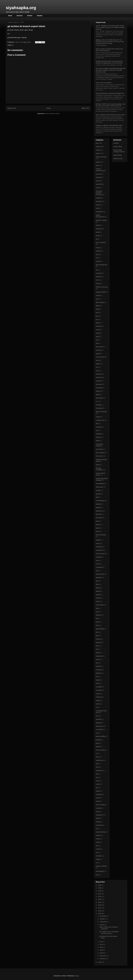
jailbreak (99, 673)
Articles (30, 16)
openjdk (98, 723)
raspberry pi (100, 760)
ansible (98, 490)
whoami (40, 16)
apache (98, 494)
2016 (100, 911)
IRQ (97, 424)
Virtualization (100, 484)
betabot (98, 504)
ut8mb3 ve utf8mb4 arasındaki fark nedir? (109, 125)
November (103, 916)
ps (97, 753)
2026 (100, 885)
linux (97, 143)
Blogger (77, 976)
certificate (99, 547)
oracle (98, 188)
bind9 (98, 232)
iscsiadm (99, 670)
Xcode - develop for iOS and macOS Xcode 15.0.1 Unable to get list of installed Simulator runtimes (110, 27)
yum (97, 875)
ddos (97, 584)
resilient (98, 251)
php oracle (99, 347)
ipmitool (98, 666)
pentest (98, 147)
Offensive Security (102, 287)
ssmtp (98, 801)
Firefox (98, 417)
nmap (98, 248)
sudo (97, 371)
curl (97, 571)
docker (98, 236)
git (13, 45)
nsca (97, 716)
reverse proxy (100, 357)
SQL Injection (100, 453)
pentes (98, 747)
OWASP (116, 143)
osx (97, 733)
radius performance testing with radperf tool (110, 93)
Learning (99, 273)
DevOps (98, 405)
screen (98, 784)
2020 (100, 899)
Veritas (98, 295)
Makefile (99, 434)
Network (98, 277)
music (98, 330)
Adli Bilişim (99, 212)
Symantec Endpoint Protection (99, 193)
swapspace (99, 815)
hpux (97, 646)
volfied (98, 859)
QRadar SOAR (101, 292)
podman (98, 350)
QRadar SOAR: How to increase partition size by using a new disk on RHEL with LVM (111, 105)
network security (101, 157)
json (97, 319)
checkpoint (99, 550)
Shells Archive (118, 159)
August (102, 925)
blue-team (99, 518)
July (101, 942)
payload (98, 740)
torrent (98, 839)
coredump (99, 567)
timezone (99, 377)
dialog (98, 588)
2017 (100, 908)
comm (98, 564)
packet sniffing (100, 736)
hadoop (98, 639)
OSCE (98, 284)
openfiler (99, 719)
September (103, 922)
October (103, 919)
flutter (98, 622)
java (97, 316)
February (103, 956)
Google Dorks (100, 420)
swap (98, 812)
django (98, 591)
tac (97, 829)
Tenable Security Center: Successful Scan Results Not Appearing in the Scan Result (109, 62)
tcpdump (99, 374)
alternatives (100, 487)
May (101, 947)
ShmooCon (99, 456)
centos (98, 543)
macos (98, 205)
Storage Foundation (99, 469)
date (97, 581)
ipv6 (97, 313)
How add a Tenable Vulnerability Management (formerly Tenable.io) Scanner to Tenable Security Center (111, 70)
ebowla (98, 595)
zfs (97, 270)
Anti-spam (99, 388)
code (97, 560)
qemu (98, 757)
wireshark (99, 384)
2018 (100, 905)
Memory (98, 437)
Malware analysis (101, 220)
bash (97, 165)
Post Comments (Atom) (52, 114)
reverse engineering (100, 170)
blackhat (99, 514)
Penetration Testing (100, 445)
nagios (98, 700)
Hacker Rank (118, 147)
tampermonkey (101, 832)
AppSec (98, 391)
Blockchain (99, 398)
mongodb (99, 687)
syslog (98, 261)
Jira (97, 430)
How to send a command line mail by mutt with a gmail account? (109, 50)
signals (98, 791)
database (99, 578)
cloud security (100, 554)
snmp (98, 360)
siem (97, 254)
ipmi (97, 663)
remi (97, 767)
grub (97, 636)
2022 (100, 894)
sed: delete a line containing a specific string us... (109, 932)
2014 (100, 962)
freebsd (98, 198)
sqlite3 (98, 364)
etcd (97, 612)
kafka (98, 323)
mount (98, 694)
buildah (98, 540)
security (98, 174)
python (98, 153)
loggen (98, 680)
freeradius (99, 201)
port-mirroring (100, 750)
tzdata (98, 842)
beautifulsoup (100, 501)
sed (97, 788)
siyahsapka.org (21, 8)
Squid (98, 465)
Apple (98, 395)
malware (99, 326)
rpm (97, 777)
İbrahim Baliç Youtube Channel (119, 151)
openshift (99, 184)
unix (97, 846)
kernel (98, 181)
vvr (97, 863)
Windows (99, 229)
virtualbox (99, 856)
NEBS (98, 441)
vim (97, 852)
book (97, 521)
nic (97, 707)
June (102, 944)
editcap (98, 598)
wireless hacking (101, 866)
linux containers (101, 242)
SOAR (98, 225)
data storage (100, 302)
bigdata (98, 507)
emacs (98, 601)
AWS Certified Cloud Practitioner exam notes (110, 115)
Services (20, 16)
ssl (97, 258)
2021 (100, 896)
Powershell (99, 449)
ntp (97, 340)
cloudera (99, 557)
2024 (100, 888)
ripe (97, 774)
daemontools (100, 574)
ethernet (98, 615)
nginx (98, 337)
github (98, 306)
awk (97, 497)
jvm (97, 677)
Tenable (98, 177)
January (103, 959)
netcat (98, 704)
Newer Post (12, 108)
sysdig (98, 822)
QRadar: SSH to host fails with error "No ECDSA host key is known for (110, 42)
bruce (98, 531)
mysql (98, 333)
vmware (98, 381)
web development (102, 265)
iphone (98, 660)
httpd (97, 309)
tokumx (98, 835)
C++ (97, 401)
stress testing (100, 805)
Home (10, 16)
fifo (97, 618)
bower (98, 528)
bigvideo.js (99, 511)
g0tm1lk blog (118, 155)
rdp (97, 764)
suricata (98, 808)
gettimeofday (100, 629)
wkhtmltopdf (100, 871)
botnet (98, 525)
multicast (99, 697)
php (97, 343)
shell (97, 208)
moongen (99, 690)
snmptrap (99, 794)
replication (99, 771)
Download (99, 408)
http (97, 649)
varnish (98, 849)
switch (98, 818)
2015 (100, 914)
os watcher (99, 729)
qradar (98, 162)
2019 (100, 902)
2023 (100, 891)
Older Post (85, 108)
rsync (98, 781)
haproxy (98, 642)
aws (97, 299)
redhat (98, 150)
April (101, 950)
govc (97, 632)
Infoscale (99, 427)
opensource (100, 726)
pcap (97, 743)
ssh (97, 367)
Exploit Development (100, 216)
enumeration (100, 605)
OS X (98, 280)
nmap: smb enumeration (104, 83)
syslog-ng (99, 825)
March (102, 953)
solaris (98, 798)
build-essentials (101, 535)
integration (99, 656)
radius (98, 354)
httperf (98, 653)
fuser (97, 625)
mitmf (98, 683)
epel (97, 608)
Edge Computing (101, 412)
